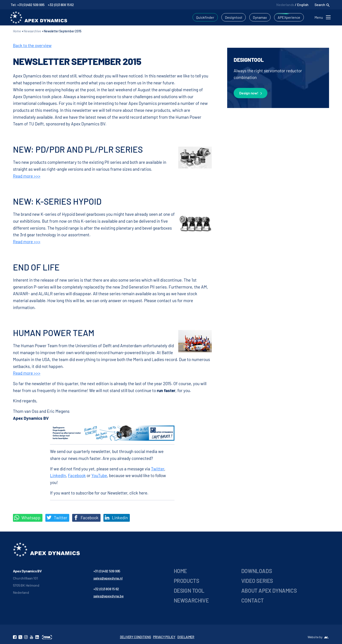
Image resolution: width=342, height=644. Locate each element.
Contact (253, 600)
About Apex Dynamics (269, 591)
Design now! (250, 93)
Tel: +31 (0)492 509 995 (27, 5)
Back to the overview (32, 45)
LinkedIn (58, 475)
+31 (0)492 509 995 (107, 571)
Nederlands (285, 5)
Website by (315, 637)
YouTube (99, 475)
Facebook (77, 475)
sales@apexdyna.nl (108, 578)
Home (17, 31)
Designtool (234, 17)
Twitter (158, 469)
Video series (257, 581)
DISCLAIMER (186, 637)
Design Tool (189, 591)
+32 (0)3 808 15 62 (61, 5)
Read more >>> (27, 176)
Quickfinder (205, 17)
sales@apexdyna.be (109, 596)
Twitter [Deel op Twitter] (57, 518)
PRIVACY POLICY (164, 637)
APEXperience (289, 17)
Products (187, 581)
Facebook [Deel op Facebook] (86, 518)
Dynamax (260, 17)
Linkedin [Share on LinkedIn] (116, 518)
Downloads (257, 571)
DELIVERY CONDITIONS (135, 637)
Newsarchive (32, 31)
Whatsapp (27, 518)
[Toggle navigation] (323, 17)
